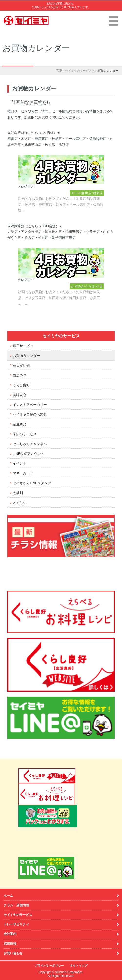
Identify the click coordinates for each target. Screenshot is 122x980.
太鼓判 (18, 493)
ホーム (8, 896)
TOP (59, 71)
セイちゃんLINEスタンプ (32, 483)
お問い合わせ (13, 953)
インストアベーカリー (30, 405)
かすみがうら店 (83, 286)
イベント (20, 463)
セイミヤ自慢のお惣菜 (30, 414)
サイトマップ (79, 966)
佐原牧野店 (88, 211)
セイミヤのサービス (78, 71)
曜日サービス (23, 346)
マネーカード (23, 473)
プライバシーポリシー (49, 966)
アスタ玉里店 (85, 304)
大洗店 (91, 316)
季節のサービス (25, 434)
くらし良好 (21, 385)
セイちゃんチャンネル (30, 444)
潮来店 (98, 193)
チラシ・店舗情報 (16, 905)
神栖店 (96, 217)
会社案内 (10, 934)
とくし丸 (20, 503)
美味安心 (20, 395)
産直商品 (20, 424)
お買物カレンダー (26, 356)
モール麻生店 (81, 193)
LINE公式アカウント (28, 454)
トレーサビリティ (16, 924)
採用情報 (10, 944)
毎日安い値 (21, 365)
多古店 (94, 310)
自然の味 (20, 375)
